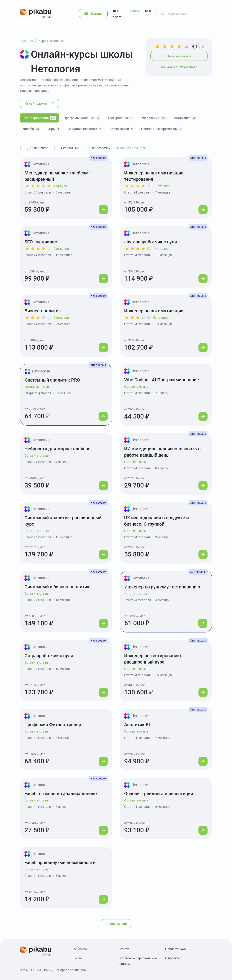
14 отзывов (162, 249)
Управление (154, 118)
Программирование (82, 118)
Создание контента (85, 129)
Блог (148, 11)
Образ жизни (122, 129)
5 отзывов (61, 249)
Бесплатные (70, 148)
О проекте (173, 958)
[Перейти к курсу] (103, 210)
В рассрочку (101, 148)
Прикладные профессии (162, 129)
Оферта (124, 949)
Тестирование (121, 118)
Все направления (40, 118)
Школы (135, 11)
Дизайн (31, 129)
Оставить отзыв (37, 387)
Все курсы (117, 13)
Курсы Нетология (52, 41)
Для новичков (38, 148)
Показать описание (35, 91)
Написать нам (176, 949)
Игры (54, 129)
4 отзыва (60, 186)
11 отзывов (162, 186)
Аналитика (186, 118)
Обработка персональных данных (138, 961)
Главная (27, 41)
